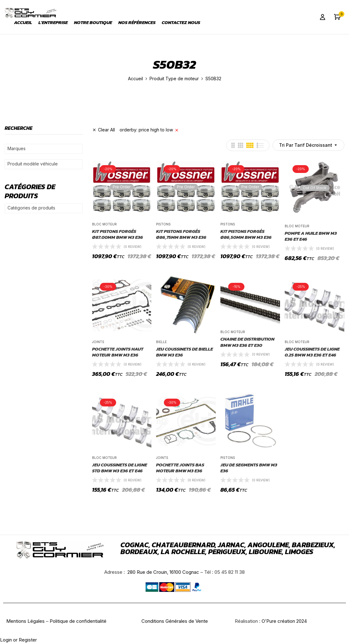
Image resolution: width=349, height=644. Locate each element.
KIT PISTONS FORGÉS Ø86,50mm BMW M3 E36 (246, 234)
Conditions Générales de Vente (175, 621)
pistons (163, 224)
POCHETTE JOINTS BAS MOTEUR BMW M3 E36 (180, 468)
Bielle (161, 342)
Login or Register (18, 640)
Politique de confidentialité (78, 621)
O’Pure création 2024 (284, 621)
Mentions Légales (25, 621)
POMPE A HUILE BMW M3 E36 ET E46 (311, 236)
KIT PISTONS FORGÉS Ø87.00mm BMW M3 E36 (118, 234)
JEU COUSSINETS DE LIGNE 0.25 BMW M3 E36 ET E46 (312, 352)
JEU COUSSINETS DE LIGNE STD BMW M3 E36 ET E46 (120, 468)
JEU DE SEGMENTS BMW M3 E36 (249, 468)
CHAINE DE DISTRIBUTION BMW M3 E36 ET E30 (247, 342)
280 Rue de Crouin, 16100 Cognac (163, 572)
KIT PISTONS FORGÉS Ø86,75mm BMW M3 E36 (181, 234)
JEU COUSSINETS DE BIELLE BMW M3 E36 (184, 352)
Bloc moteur (104, 224)
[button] (337, 17)
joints (98, 342)
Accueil (135, 79)
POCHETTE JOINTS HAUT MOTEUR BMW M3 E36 (118, 352)
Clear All (106, 130)
